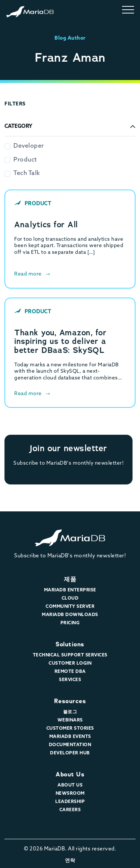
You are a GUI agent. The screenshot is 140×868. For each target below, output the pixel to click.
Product (25, 160)
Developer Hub (70, 753)
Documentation (70, 745)
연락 (70, 860)
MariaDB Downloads (70, 615)
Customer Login (70, 664)
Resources (70, 701)
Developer (29, 146)
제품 (70, 579)
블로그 (70, 712)
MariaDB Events (70, 737)
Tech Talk (27, 173)
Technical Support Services (70, 655)
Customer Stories (70, 729)
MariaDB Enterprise (70, 590)
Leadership (70, 802)
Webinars (70, 720)
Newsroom (70, 794)
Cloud (70, 598)
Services (70, 680)
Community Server (70, 607)
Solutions (70, 644)
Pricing (70, 623)
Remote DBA (70, 672)
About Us (70, 774)
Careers (70, 810)
